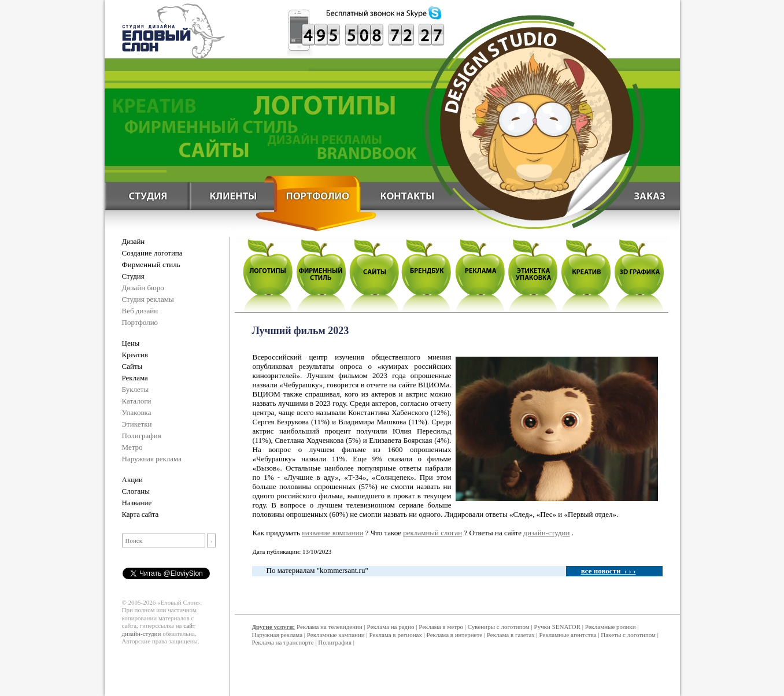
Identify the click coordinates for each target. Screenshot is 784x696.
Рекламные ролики (611, 627)
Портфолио (140, 322)
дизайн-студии (546, 533)
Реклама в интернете (454, 635)
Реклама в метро (441, 627)
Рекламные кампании (336, 635)
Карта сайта (140, 514)
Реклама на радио (391, 627)
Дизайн (133, 241)
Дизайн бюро (143, 288)
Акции (133, 480)
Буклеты (136, 389)
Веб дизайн (140, 311)
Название (137, 503)
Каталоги (137, 401)
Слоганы (136, 491)
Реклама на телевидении (330, 627)
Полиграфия (142, 436)
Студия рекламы (148, 299)
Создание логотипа (152, 253)
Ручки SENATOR (557, 627)
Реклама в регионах (395, 635)
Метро (132, 447)
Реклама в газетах (512, 635)
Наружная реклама (152, 459)
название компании (332, 533)
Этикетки (137, 424)
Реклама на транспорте (283, 642)
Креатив (135, 355)
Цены (131, 343)
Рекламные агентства (569, 635)
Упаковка (137, 412)
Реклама (135, 378)
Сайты (132, 366)
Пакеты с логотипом (628, 635)
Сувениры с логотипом (499, 627)
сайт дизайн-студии (159, 630)
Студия (133, 276)
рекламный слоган (432, 533)
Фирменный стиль (151, 264)
